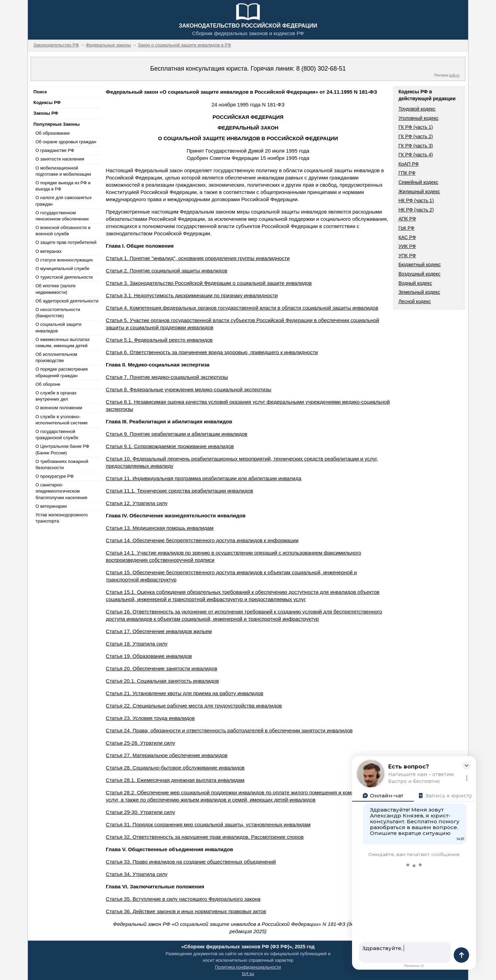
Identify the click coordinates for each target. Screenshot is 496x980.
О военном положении (59, 408)
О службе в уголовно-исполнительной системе (62, 420)
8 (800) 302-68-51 (321, 69)
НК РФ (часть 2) (416, 210)
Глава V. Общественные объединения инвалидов (169, 849)
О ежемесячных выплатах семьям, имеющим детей (63, 343)
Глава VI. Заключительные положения (155, 886)
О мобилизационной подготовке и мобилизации (63, 171)
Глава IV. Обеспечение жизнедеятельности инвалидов (176, 515)
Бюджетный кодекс (420, 265)
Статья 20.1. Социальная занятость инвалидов (162, 681)
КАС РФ (407, 237)
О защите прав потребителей (66, 242)
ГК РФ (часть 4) (416, 155)
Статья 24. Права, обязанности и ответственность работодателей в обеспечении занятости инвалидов (229, 730)
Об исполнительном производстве (56, 357)
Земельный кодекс (419, 292)
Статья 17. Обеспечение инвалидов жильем (159, 631)
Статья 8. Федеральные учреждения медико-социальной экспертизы (188, 389)
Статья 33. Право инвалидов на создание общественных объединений (191, 862)
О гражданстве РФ (55, 150)
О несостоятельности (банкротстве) (58, 313)
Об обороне (48, 384)
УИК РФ (407, 246)
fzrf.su (248, 974)
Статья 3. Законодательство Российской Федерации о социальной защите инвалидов (209, 283)
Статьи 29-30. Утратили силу (140, 812)
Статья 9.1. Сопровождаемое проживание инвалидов (170, 446)
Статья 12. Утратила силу (137, 503)
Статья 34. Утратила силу (137, 874)
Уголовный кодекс (419, 118)
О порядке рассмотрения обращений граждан (62, 372)
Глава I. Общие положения (140, 246)
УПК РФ (407, 256)
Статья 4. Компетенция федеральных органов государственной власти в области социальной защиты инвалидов (242, 308)
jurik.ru (454, 75)
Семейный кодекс (418, 182)
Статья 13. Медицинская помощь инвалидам (159, 528)
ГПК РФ (407, 173)
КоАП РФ (409, 164)
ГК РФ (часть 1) (416, 127)
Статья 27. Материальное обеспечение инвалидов (167, 755)
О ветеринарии (51, 506)
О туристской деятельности (64, 277)
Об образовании (53, 133)
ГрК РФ (406, 228)
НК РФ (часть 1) (416, 200)
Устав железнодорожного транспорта (61, 518)
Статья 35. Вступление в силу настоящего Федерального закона (183, 899)
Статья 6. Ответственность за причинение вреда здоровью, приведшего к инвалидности (212, 352)
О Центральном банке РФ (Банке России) (62, 449)
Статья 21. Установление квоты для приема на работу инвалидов (184, 693)
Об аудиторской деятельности (67, 301)
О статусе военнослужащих (64, 260)
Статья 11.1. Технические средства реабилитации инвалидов (179, 491)
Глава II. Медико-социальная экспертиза (158, 365)
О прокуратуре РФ (55, 476)
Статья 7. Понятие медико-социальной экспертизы (167, 377)
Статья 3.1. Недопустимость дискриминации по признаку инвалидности (192, 295)
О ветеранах (49, 251)
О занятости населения (60, 159)
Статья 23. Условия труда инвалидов (150, 718)
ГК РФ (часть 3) (416, 146)
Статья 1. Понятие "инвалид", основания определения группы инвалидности (198, 258)
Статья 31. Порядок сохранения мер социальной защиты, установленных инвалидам (208, 824)
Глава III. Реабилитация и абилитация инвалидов (169, 421)
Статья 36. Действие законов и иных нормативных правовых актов (186, 911)
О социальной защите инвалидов (58, 327)
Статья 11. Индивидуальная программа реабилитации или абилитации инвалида (204, 478)
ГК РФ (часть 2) (416, 136)
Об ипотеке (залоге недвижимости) (55, 289)
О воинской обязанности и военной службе (63, 231)
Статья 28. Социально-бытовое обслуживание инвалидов (175, 768)
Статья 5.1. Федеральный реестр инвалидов (159, 340)
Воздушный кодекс (420, 274)
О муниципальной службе (62, 269)
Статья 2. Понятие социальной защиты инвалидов (166, 271)
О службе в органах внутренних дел (56, 396)
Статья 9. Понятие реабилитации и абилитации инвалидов (177, 434)
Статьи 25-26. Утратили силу (140, 743)
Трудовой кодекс (417, 109)
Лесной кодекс (415, 301)
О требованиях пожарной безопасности (62, 465)
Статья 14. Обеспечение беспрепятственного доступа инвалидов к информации (202, 540)
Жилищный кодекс (419, 192)
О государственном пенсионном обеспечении (62, 216)
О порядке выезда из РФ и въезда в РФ (63, 186)
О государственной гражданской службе (57, 435)
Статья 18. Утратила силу (137, 644)
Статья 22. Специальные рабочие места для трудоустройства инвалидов (194, 706)
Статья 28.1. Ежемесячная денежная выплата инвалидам (175, 780)
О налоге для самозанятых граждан (64, 201)
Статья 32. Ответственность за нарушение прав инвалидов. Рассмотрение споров (205, 837)
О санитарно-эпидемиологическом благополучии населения (61, 491)
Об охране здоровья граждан (66, 142)
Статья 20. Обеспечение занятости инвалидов (161, 668)
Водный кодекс (415, 283)
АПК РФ (407, 219)
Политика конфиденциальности (248, 967)
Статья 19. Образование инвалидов (149, 656)
